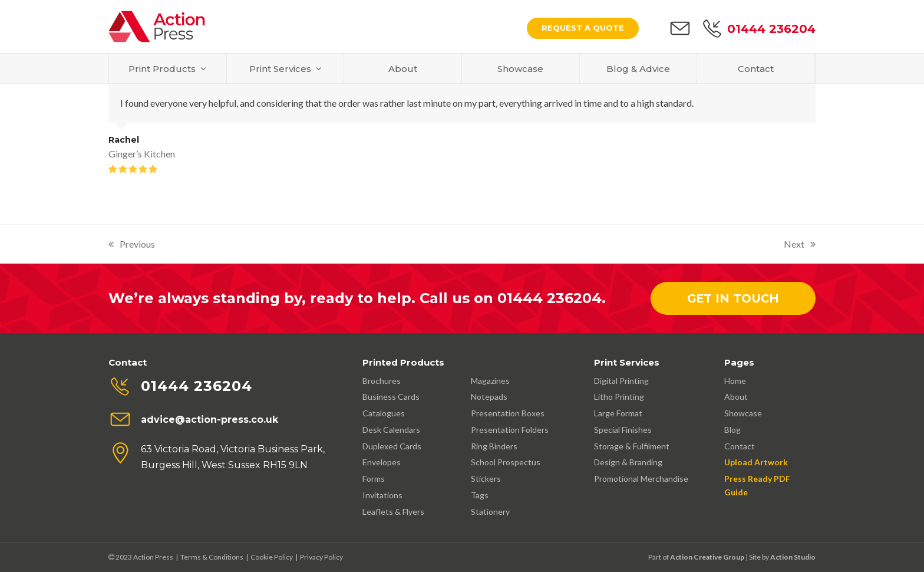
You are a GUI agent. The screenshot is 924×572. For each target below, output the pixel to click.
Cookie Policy (272, 557)
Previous (132, 245)
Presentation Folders (510, 430)
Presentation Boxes (508, 413)
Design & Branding (628, 462)
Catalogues (384, 413)
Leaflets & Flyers (393, 512)
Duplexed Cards (392, 446)
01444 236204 (771, 29)
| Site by (757, 557)
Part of (696, 557)
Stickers (486, 479)
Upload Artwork (756, 462)
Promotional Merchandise (641, 479)
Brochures (382, 381)
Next (800, 245)
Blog (732, 430)
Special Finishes (623, 430)
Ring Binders (494, 446)
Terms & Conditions (212, 557)
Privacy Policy (321, 557)
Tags (480, 495)
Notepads (489, 397)
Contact (740, 446)
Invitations (382, 495)
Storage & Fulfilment (632, 446)
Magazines (490, 381)
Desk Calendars (391, 430)
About (736, 397)
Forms (374, 479)
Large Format (618, 413)
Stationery (490, 512)
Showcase (743, 413)
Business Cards (391, 397)
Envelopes (382, 462)
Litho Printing (619, 397)
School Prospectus (506, 462)
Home (735, 381)
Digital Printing (621, 381)
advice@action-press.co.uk (209, 420)
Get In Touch (733, 298)
